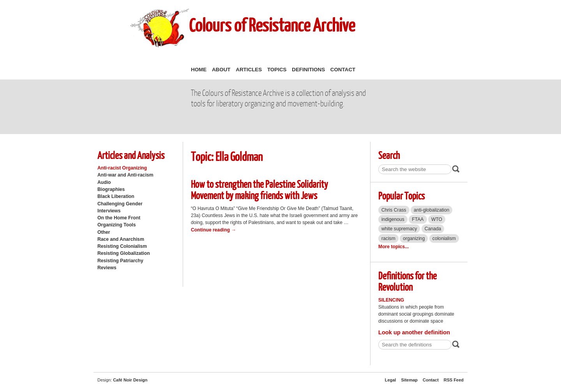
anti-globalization (431, 210)
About (221, 70)
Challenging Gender (120, 204)
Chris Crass (394, 210)
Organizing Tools (117, 225)
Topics (277, 70)
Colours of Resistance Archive (272, 25)
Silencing (391, 300)
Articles (249, 70)
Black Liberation (116, 196)
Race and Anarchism (121, 239)
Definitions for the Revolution (408, 281)
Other (104, 232)
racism (388, 238)
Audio (104, 182)
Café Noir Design (130, 380)
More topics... (393, 247)
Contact (343, 70)
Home (199, 70)
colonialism (444, 238)
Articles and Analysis (131, 155)
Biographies (111, 189)
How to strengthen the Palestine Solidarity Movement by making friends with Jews (259, 189)
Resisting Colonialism (122, 246)
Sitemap (409, 380)
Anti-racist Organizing (122, 168)
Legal (391, 380)
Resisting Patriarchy (120, 261)
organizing (414, 238)
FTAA (418, 219)
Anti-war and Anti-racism (125, 175)
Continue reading (213, 230)
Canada (433, 229)
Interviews (109, 211)
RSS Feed (454, 380)
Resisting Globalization (124, 253)
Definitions (308, 70)
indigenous (393, 219)
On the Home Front (119, 218)
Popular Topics (401, 195)
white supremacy (399, 229)
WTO (437, 219)
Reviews (107, 268)
